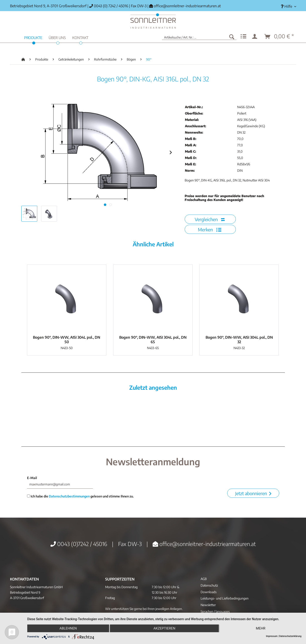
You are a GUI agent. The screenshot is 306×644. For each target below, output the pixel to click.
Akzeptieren (164, 628)
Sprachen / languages (215, 611)
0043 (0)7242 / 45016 (79, 544)
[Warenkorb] (279, 37)
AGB (204, 579)
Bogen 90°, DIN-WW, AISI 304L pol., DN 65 (153, 340)
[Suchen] (232, 37)
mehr (261, 628)
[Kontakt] (80, 37)
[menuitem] (287, 6)
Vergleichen (210, 219)
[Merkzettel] (243, 37)
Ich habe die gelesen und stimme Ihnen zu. (80, 496)
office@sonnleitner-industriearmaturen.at (187, 6)
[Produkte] (33, 37)
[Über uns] (57, 37)
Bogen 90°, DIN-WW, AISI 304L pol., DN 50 (67, 340)
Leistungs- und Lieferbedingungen (225, 598)
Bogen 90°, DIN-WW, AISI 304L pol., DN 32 (239, 340)
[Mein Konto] (256, 37)
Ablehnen (68, 628)
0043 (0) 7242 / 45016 (109, 6)
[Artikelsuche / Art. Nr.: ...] (199, 37)
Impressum (272, 636)
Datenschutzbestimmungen (69, 496)
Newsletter (208, 605)
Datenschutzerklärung (290, 636)
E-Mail (32, 478)
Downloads (209, 592)
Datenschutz (209, 585)
